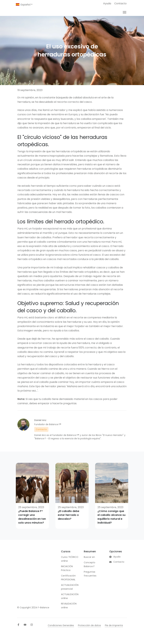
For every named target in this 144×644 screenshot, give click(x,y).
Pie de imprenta (114, 630)
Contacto (120, 3)
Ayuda (107, 3)
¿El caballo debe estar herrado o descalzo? (69, 519)
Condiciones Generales (61, 630)
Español (26, 5)
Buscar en (89, 562)
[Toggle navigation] (125, 15)
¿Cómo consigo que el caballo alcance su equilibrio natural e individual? (111, 521)
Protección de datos (89, 630)
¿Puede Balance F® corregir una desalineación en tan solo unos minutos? (32, 521)
